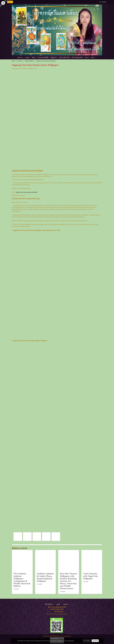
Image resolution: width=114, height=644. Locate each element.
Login (4, 2)
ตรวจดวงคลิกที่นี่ (43, 57)
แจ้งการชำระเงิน (64, 57)
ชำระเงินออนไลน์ (77, 57)
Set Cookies (87, 641)
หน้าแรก (20, 57)
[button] (97, 57)
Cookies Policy (71, 641)
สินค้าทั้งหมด (49, 604)
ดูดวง (87, 57)
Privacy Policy (61, 641)
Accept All (95, 641)
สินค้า (34, 57)
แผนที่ (58, 604)
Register (10, 2)
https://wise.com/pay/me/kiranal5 (26, 192)
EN (110, 2)
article (27, 57)
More (93, 57)
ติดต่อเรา (54, 57)
